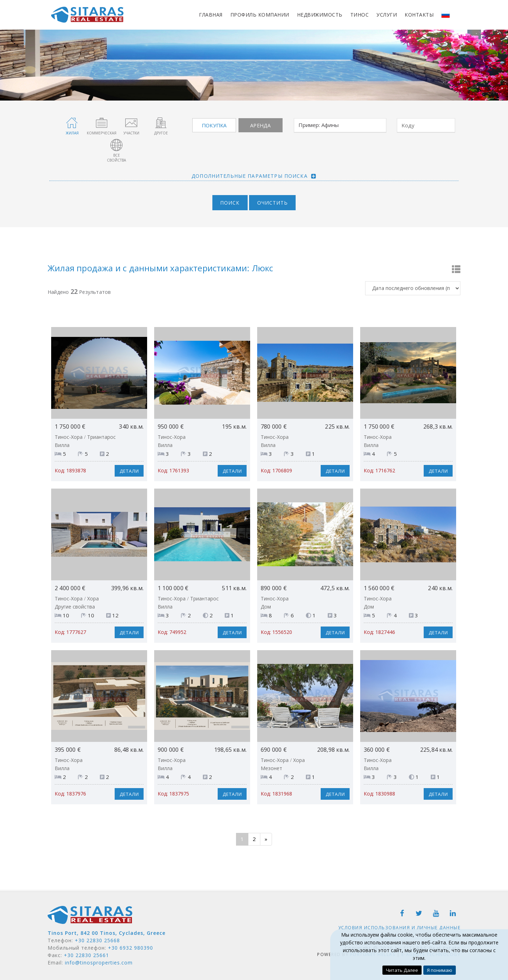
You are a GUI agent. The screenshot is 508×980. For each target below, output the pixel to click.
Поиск (229, 200)
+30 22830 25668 (97, 938)
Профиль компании (260, 15)
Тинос (360, 15)
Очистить (274, 200)
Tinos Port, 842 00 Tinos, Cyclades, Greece (107, 931)
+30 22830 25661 (86, 953)
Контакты (419, 15)
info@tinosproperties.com (99, 960)
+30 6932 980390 (131, 946)
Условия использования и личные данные (400, 925)
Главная (211, 15)
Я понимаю (440, 970)
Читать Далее (402, 970)
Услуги (387, 15)
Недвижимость (320, 15)
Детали (128, 469)
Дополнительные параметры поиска (250, 173)
